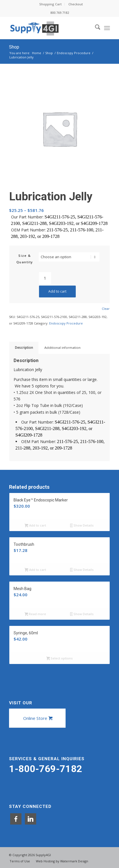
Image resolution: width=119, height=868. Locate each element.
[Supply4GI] (49, 28)
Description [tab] (24, 348)
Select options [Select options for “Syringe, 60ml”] (60, 659)
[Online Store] (37, 718)
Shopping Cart (50, 4)
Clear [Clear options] (106, 309)
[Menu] (107, 28)
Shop (14, 47)
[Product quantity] (45, 278)
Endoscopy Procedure (66, 323)
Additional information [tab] (62, 348)
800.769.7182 (60, 13)
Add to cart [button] (35, 526)
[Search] (95, 28)
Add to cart (57, 291)
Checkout (76, 4)
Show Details (82, 526)
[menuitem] (51, 4)
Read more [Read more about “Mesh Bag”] (35, 614)
